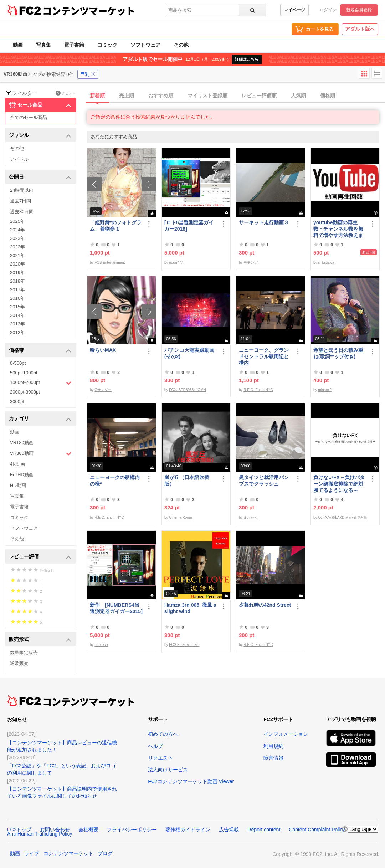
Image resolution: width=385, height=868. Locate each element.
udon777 (176, 263)
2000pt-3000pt (25, 392)
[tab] (236, 96)
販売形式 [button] (40, 640)
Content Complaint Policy (317, 830)
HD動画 (18, 485)
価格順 (328, 96)
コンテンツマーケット (89, 11)
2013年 (17, 324)
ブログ (105, 853)
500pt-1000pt (24, 373)
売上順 (127, 96)
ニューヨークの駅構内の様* (115, 481)
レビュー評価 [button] (40, 557)
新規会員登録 (359, 10)
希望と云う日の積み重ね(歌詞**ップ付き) (338, 353)
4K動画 (17, 464)
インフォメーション (286, 734)
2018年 (17, 281)
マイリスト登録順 (207, 96)
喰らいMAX (103, 350)
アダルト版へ (360, 29)
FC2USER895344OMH (187, 390)
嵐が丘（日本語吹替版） (187, 481)
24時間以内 (22, 190)
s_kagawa (326, 263)
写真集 (43, 45)
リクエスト (160, 758)
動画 (18, 45)
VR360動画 (41, 454)
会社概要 (88, 830)
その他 (181, 45)
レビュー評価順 (259, 96)
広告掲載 (229, 830)
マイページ (294, 10)
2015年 (17, 307)
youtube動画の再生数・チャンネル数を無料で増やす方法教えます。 (338, 229)
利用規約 (273, 746)
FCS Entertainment (110, 263)
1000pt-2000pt (41, 383)
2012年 (17, 332)
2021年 (17, 255)
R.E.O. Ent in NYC (258, 390)
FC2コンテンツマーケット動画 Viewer (191, 781)
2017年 (17, 290)
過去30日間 (22, 212)
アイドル (19, 159)
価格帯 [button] (40, 351)
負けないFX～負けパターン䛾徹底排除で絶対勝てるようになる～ (339, 484)
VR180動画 (22, 443)
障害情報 (273, 758)
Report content (264, 830)
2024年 (17, 230)
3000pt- (18, 402)
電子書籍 (74, 45)
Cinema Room (180, 517)
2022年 (17, 247)
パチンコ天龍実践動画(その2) (189, 353)
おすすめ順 (161, 96)
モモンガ (251, 263)
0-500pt (18, 363)
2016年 (17, 298)
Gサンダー (103, 390)
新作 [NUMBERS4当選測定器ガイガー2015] (116, 608)
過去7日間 (20, 201)
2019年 (17, 273)
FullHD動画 (22, 475)
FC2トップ (19, 830)
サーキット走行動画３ (264, 222)
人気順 (298, 96)
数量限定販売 (24, 653)
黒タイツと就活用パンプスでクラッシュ (264, 481)
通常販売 (19, 663)
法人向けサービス (168, 770)
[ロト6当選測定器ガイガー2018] (189, 226)
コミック (107, 45)
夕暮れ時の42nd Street (265, 605)
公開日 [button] (40, 177)
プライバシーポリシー (132, 830)
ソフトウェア (145, 45)
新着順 (97, 96)
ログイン (328, 10)
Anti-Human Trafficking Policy (40, 834)
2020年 (17, 264)
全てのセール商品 (29, 117)
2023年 (17, 238)
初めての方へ (163, 734)
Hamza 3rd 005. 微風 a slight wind (190, 608)
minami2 (325, 390)
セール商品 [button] (40, 105)
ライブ (32, 853)
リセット (65, 93)
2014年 (17, 315)
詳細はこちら (247, 59)
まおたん (251, 517)
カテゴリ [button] (40, 419)
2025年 (17, 221)
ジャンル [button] (40, 136)
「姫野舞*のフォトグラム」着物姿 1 (116, 226)
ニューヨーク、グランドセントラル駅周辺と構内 (264, 356)
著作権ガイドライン (188, 830)
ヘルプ (155, 746)
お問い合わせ (55, 830)
